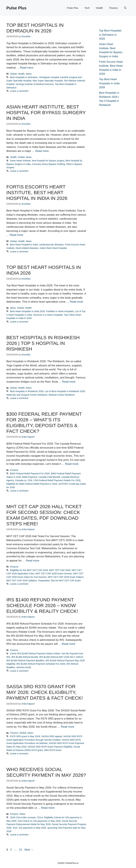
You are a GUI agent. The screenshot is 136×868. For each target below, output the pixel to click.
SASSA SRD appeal (52, 736)
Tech (87, 8)
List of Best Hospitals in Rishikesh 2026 (65, 391)
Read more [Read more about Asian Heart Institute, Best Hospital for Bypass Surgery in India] (42, 151)
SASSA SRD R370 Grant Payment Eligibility (50, 747)
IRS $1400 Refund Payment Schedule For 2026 (41, 664)
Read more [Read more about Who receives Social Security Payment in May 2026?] (48, 808)
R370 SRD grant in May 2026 (25, 736)
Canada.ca (21, 480)
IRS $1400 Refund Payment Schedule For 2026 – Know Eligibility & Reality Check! (42, 605)
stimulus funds (24, 667)
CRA (30, 480)
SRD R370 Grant (53, 750)
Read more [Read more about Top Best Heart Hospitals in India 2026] (76, 302)
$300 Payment (30, 477)
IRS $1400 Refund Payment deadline (25, 661)
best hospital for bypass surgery (48, 161)
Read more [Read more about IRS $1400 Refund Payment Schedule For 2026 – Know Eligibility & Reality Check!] (69, 644)
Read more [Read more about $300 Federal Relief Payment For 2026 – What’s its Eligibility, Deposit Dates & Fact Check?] (72, 464)
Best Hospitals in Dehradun (24, 77)
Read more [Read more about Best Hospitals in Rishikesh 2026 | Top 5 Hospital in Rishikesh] (69, 382)
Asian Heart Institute (20, 161)
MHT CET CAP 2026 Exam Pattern (66, 577)
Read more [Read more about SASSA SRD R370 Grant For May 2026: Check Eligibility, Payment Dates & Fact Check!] (68, 727)
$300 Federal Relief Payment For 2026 (30, 474)
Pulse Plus (16, 8)
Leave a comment (19, 91)
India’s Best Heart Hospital (53, 248)
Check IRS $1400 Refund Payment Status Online (35, 654)
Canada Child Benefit (49, 477)
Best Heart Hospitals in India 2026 (27, 311)
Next (29, 850)
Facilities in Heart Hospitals (60, 311)
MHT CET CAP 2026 (60, 570)
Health (99, 8)
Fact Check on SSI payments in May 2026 (39, 821)
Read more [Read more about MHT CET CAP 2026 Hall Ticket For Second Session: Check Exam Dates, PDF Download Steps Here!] (33, 561)
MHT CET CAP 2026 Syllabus (22, 581)
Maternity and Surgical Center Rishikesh (27, 395)
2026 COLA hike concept (23, 817)
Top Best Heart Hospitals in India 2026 (109, 83)
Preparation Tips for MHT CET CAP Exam (59, 581)
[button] (125, 8)
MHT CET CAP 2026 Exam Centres (54, 574)
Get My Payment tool (72, 654)
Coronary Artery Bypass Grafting (49, 164)
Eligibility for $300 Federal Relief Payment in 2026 (32, 484)
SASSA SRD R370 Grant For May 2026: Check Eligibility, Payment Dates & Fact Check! (45, 692)
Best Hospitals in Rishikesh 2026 (27, 391)
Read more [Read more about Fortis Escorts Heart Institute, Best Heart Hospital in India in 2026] (17, 235)
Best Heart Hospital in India (24, 245)
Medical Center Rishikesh (62, 395)
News (29, 74)
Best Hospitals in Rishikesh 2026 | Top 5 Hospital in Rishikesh (43, 343)
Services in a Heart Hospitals (48, 315)
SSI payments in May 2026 (32, 828)
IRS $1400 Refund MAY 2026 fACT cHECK (61, 657)
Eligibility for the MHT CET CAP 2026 (29, 570)
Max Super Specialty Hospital (48, 81)
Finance (113, 8)
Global (13, 74)
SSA (15, 828)
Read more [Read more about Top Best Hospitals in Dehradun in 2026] (27, 68)
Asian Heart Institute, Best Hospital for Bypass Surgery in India (46, 112)
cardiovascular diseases (51, 245)
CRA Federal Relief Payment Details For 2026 (57, 480)
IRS (8, 657)
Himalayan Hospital (49, 77)
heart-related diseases (27, 248)
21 (21, 850)
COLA (40, 817)
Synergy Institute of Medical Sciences (35, 84)
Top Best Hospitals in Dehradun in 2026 (110, 35)
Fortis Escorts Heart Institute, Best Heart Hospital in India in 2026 (37, 192)
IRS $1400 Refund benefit (25, 657)
